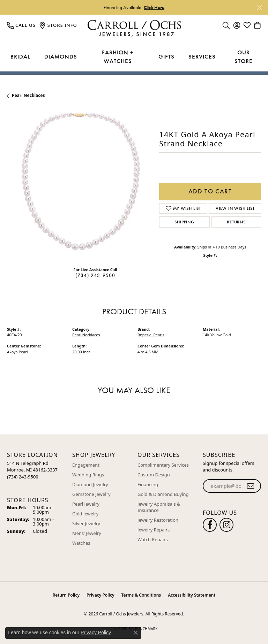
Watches (81, 543)
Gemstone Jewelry (91, 494)
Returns (236, 222)
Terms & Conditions (141, 595)
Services (202, 56)
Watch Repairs (153, 539)
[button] (226, 25)
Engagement (86, 465)
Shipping (184, 222)
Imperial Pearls (151, 335)
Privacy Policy (100, 595)
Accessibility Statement (192, 595)
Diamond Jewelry (90, 484)
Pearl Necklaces (28, 95)
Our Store (244, 57)
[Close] (259, 7)
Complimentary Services (163, 465)
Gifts (166, 56)
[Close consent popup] (136, 633)
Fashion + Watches (118, 57)
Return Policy (66, 595)
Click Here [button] (154, 7)
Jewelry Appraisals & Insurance (159, 507)
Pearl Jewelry (86, 504)
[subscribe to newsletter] (251, 486)
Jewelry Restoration (158, 520)
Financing (148, 484)
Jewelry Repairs (154, 530)
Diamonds (61, 56)
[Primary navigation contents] (134, 57)
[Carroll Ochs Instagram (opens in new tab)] (226, 525)
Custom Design (154, 475)
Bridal (20, 56)
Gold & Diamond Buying (163, 494)
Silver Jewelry (86, 523)
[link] (21, 25)
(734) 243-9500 (95, 275)
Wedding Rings (88, 475)
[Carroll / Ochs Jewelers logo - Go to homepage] (134, 28)
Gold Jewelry (85, 514)
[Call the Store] (23, 477)
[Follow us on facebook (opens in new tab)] (210, 525)
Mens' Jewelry (87, 533)
